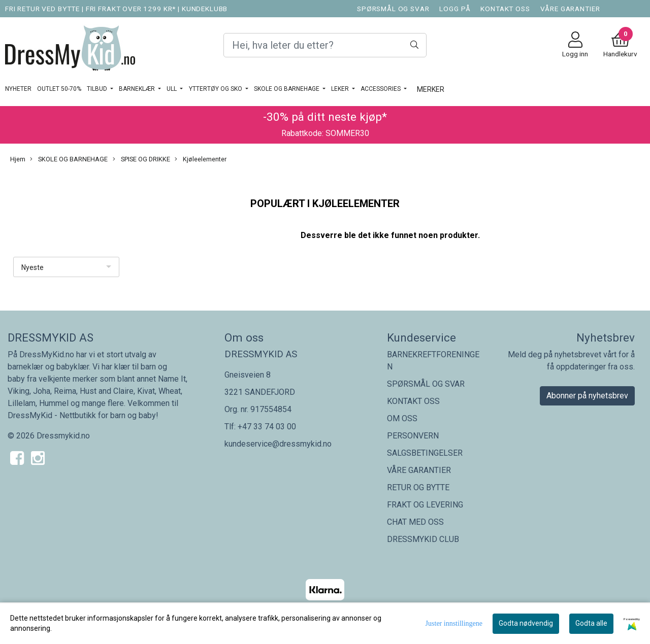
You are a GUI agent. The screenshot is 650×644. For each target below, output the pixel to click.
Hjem (18, 159)
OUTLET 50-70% (59, 89)
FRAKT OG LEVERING (425, 505)
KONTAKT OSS (505, 9)
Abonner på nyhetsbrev (587, 396)
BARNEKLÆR (138, 89)
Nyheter (18, 89)
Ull (172, 89)
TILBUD (98, 89)
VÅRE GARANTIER (570, 9)
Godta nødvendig (526, 623)
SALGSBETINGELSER (425, 453)
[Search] (325, 45)
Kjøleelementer (201, 159)
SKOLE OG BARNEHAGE (287, 89)
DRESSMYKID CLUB (423, 539)
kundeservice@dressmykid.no (278, 444)
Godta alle (591, 623)
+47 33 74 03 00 (267, 427)
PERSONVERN (413, 436)
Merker (431, 89)
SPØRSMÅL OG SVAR (393, 9)
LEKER (341, 89)
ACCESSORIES (381, 89)
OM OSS (402, 418)
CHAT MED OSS (415, 522)
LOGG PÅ (455, 9)
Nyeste (32, 267)
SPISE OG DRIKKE (141, 159)
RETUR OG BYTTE (418, 487)
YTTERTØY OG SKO (216, 89)
